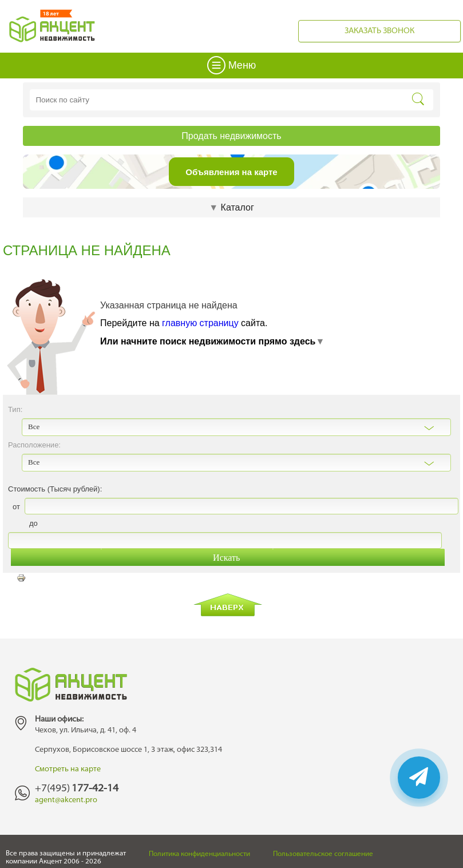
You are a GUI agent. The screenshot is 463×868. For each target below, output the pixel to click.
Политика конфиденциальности (199, 854)
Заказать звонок (379, 31)
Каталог (231, 207)
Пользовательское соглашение (323, 854)
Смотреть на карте (68, 769)
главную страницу (200, 323)
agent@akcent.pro (66, 800)
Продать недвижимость (231, 136)
